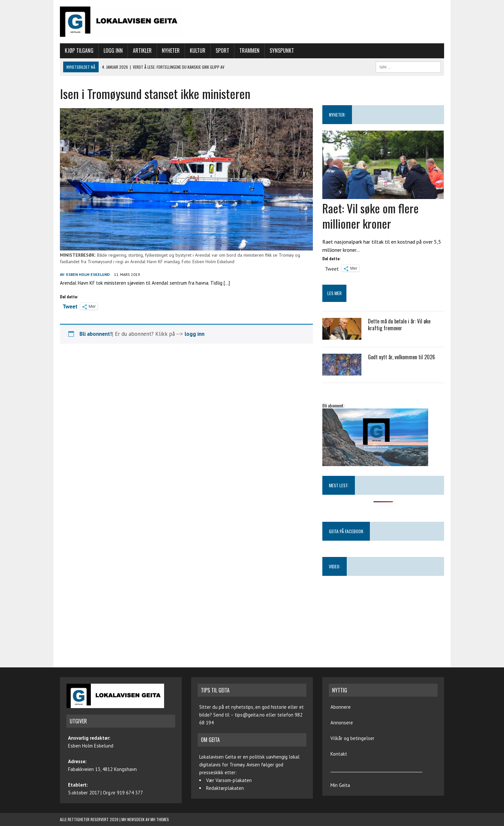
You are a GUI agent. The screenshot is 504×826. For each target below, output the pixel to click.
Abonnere (341, 707)
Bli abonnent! (96, 334)
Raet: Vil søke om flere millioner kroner (371, 216)
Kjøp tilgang (79, 50)
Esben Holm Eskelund (88, 274)
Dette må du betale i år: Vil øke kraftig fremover (399, 325)
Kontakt (339, 754)
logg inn (195, 334)
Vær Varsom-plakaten (229, 780)
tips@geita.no (250, 715)
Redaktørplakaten (225, 788)
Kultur (198, 50)
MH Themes (160, 819)
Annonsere (342, 723)
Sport (222, 50)
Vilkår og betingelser (352, 738)
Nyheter (171, 50)
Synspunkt (282, 50)
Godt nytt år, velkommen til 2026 (401, 357)
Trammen (249, 50)
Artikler (142, 50)
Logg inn (113, 50)
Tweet (70, 306)
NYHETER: (337, 114)
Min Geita (340, 785)
